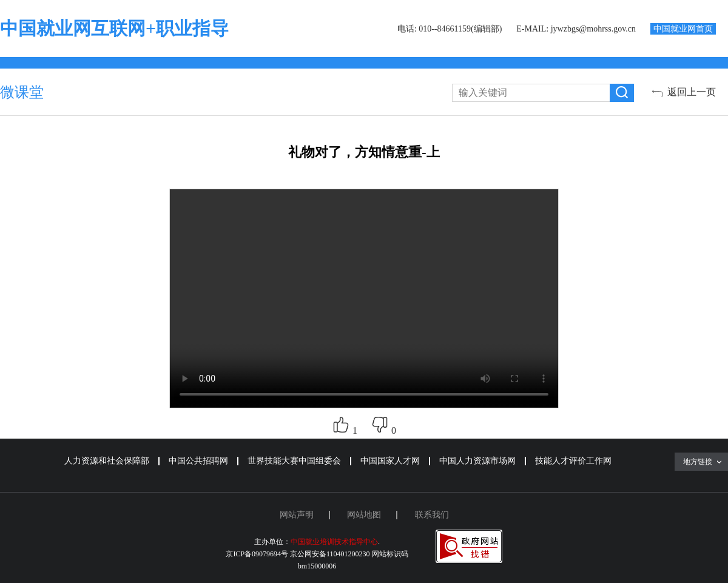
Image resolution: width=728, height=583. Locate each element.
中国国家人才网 (390, 461)
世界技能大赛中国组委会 (294, 461)
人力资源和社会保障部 (107, 461)
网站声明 (297, 515)
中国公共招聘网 (198, 461)
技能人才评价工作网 (573, 461)
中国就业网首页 (683, 29)
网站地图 (364, 515)
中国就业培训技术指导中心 (334, 542)
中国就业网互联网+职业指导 (114, 28)
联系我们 (432, 515)
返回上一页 (692, 92)
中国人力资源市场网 (477, 461)
